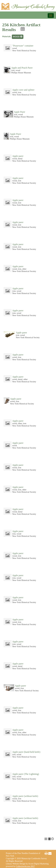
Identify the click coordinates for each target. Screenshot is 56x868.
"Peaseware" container (23, 46)
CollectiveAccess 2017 (25, 866)
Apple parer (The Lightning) (26, 774)
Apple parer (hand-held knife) (26, 752)
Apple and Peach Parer (22, 68)
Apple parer (18, 156)
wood (18, 37)
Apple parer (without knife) (25, 796)
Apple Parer (20, 112)
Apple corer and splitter (23, 90)
